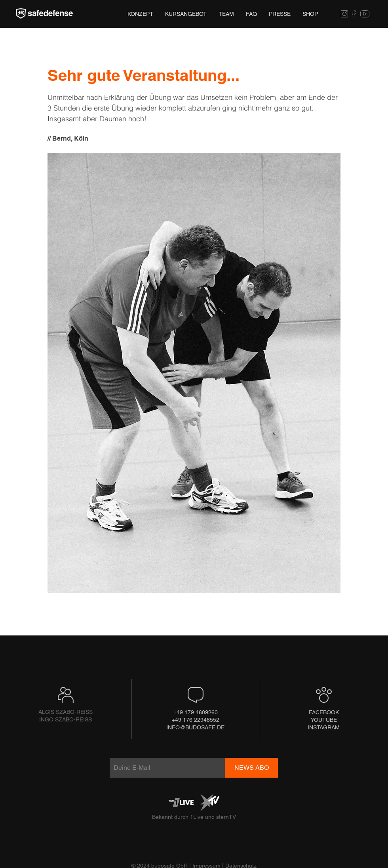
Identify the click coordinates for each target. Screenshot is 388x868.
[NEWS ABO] (251, 768)
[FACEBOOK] (324, 713)
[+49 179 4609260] (195, 713)
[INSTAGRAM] (324, 728)
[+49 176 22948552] (195, 720)
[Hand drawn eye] (44, 14)
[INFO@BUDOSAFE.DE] (195, 728)
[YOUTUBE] (324, 720)
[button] (280, 14)
